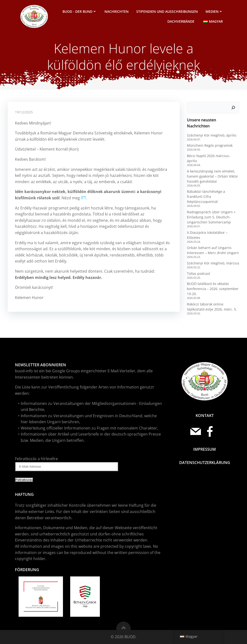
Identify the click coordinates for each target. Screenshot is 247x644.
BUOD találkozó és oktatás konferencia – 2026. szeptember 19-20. (213, 289)
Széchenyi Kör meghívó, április (212, 135)
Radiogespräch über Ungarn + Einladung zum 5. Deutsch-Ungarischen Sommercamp (211, 217)
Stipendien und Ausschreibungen (167, 11)
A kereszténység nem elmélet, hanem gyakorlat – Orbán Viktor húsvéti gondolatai (213, 176)
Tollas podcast (199, 274)
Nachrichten (117, 11)
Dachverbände (181, 21)
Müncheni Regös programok (210, 145)
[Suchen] (233, 108)
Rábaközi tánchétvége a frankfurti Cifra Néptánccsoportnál (206, 197)
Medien (214, 11)
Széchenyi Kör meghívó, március (213, 263)
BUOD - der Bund (80, 11)
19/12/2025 (24, 112)
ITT (83, 198)
